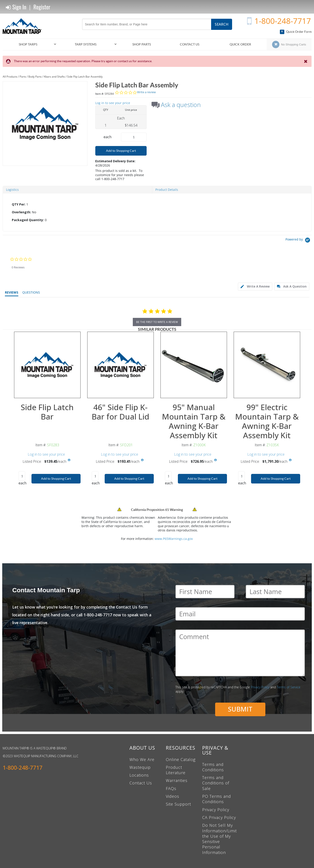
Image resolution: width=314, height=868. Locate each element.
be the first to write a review (157, 322)
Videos (173, 796)
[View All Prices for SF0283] (69, 460)
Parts (23, 77)
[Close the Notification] (306, 61)
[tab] (157, 212)
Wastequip (140, 767)
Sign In (16, 7)
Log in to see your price (113, 103)
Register (42, 7)
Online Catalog (181, 759)
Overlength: (21, 212)
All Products (10, 77)
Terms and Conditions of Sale (216, 783)
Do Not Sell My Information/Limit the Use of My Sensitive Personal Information (219, 839)
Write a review (146, 92)
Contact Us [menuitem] (190, 44)
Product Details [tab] (167, 190)
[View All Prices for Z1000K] (216, 460)
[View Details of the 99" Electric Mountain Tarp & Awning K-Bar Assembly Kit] (267, 365)
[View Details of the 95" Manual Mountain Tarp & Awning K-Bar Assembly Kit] (194, 365)
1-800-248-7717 (283, 21)
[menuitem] (30, 44)
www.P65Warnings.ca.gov (174, 539)
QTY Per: (19, 204)
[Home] (24, 26)
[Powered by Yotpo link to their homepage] (298, 241)
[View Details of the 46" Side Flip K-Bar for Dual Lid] (121, 365)
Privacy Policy (260, 687)
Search (222, 24)
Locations (139, 775)
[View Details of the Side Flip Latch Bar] (47, 365)
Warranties (177, 780)
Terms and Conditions (213, 767)
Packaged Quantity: (28, 220)
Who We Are (142, 759)
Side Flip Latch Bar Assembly (85, 77)
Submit (240, 709)
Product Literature (176, 770)
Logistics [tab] (12, 190)
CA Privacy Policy (219, 817)
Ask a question (181, 105)
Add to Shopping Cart (121, 151)
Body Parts (35, 77)
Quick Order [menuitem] (240, 44)
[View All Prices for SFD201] (142, 460)
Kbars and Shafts (54, 77)
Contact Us (141, 783)
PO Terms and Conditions (217, 799)
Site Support (178, 804)
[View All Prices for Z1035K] (290, 460)
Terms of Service (289, 687)
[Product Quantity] (134, 137)
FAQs (171, 788)
